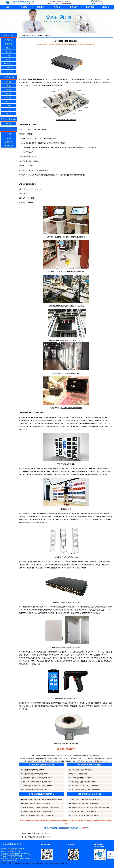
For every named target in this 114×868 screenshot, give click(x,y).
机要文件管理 (106, 82)
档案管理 (50, 661)
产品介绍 (57, 7)
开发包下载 (9, 142)
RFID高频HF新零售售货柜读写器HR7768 (66, 602)
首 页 (33, 35)
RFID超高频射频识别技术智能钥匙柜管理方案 (83, 782)
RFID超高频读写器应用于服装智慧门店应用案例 (35, 803)
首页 (8, 7)
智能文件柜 (66, 565)
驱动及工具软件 (9, 146)
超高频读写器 (9, 44)
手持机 (9, 56)
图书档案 (9, 82)
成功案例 (9, 124)
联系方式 (106, 7)
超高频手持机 (44, 863)
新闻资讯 (41, 7)
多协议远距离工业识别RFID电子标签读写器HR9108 (37, 782)
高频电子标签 (92, 514)
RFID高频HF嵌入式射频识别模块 (39, 837)
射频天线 (9, 48)
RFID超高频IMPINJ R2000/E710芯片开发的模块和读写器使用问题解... (90, 807)
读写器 (74, 417)
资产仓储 (9, 110)
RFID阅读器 (51, 863)
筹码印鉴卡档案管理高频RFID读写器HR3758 (35, 774)
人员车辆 (9, 102)
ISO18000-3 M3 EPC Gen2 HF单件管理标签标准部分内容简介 (87, 799)
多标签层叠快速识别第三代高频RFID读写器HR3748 (37, 778)
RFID (52, 85)
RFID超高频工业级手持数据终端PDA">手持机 (49, 652)
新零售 (9, 106)
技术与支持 (90, 7)
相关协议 (9, 138)
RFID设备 (36, 863)
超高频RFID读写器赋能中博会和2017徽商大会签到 (36, 811)
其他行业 (9, 114)
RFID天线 (24, 863)
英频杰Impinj (17, 863)
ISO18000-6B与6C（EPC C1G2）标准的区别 (82, 811)
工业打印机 (9, 72)
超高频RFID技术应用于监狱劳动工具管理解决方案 (84, 786)
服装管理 (9, 98)
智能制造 (9, 90)
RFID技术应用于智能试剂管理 (78, 774)
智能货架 (29, 469)
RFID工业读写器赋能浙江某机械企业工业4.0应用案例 (37, 815)
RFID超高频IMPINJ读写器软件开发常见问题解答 (83, 803)
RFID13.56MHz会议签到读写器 (38, 833)
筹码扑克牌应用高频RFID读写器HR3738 (33, 770)
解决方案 (73, 7)
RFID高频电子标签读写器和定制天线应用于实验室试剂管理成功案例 (41, 799)
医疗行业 (9, 86)
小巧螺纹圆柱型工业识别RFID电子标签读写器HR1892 (37, 786)
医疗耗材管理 (65, 520)
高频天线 (64, 863)
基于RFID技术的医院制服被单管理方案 (81, 778)
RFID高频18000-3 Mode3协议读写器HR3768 (35, 790)
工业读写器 (30, 863)
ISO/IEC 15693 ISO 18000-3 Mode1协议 (77, 79)
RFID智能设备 (9, 64)
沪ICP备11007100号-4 (13, 851)
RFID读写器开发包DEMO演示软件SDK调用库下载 (84, 815)
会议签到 (95, 520)
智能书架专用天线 (31, 420)
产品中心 (40, 35)
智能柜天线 (58, 863)
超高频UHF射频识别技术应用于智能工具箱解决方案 (84, 790)
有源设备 (9, 60)
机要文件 (83, 420)
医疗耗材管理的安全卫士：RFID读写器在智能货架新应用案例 (39, 807)
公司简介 (24, 7)
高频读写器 (9, 40)
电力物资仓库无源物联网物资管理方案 (80, 770)
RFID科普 (9, 134)
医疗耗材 (74, 469)
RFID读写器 (11, 856)
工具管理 (9, 94)
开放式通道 (9, 68)
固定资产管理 (67, 661)
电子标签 (9, 52)
